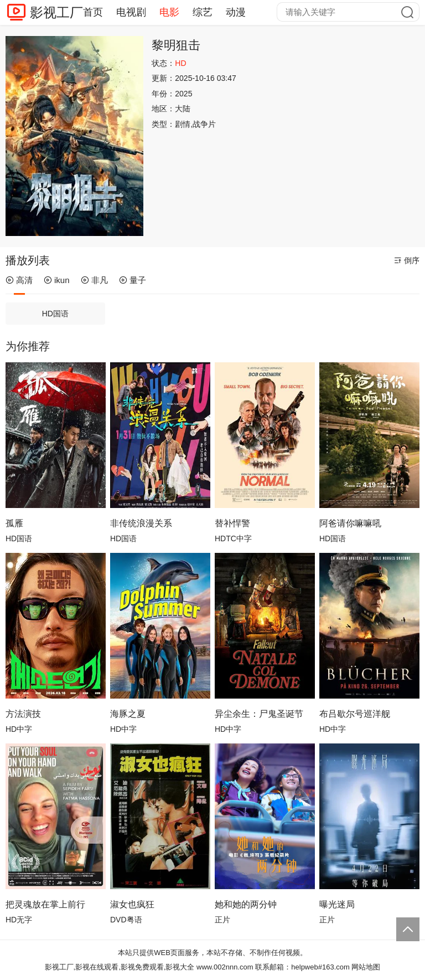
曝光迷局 (337, 904)
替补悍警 (232, 523)
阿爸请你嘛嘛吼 (350, 523)
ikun (57, 280)
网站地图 (366, 967)
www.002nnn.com (225, 967)
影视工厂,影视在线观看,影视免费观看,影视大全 (120, 967)
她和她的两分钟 (246, 904)
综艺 (203, 12)
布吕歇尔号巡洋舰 (355, 714)
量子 (133, 280)
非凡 (94, 280)
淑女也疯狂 (132, 904)
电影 (169, 12)
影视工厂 (56, 12)
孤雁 (14, 523)
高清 (19, 280)
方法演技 (23, 714)
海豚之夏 (128, 714)
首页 (93, 12)
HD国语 (55, 314)
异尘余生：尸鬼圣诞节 (259, 714)
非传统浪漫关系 (141, 523)
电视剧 (131, 12)
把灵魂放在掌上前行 (45, 904)
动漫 (236, 12)
